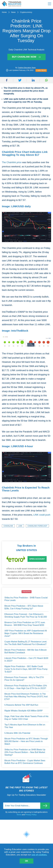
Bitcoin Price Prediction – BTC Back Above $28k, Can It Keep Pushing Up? (24, 607)
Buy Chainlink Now (27, 57)
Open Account (37, 559)
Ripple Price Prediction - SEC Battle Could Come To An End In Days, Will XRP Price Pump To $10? (26, 669)
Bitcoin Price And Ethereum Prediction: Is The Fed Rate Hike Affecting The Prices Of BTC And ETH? (26, 696)
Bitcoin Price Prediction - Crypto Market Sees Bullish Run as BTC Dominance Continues (25, 762)
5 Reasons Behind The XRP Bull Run (21, 705)
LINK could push (42, 515)
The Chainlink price (12, 162)
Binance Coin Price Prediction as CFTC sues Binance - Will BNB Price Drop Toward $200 (25, 624)
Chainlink (8, 526)
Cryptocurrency (26, 12)
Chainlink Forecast (37, 526)
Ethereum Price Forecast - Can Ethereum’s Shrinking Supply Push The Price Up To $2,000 (26, 615)
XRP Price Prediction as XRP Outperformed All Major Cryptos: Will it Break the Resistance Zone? (26, 633)
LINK (20, 526)
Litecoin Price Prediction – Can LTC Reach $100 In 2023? (26, 659)
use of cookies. (39, 855)
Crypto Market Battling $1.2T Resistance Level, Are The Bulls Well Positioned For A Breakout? (26, 643)
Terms (19, 815)
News (13, 12)
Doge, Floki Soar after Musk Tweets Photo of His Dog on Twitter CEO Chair (26, 718)
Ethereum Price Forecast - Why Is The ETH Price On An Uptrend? (24, 679)
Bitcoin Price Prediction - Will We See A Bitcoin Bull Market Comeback (26, 651)
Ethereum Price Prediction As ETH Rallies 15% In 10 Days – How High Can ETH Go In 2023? (26, 687)
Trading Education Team (27, 68)
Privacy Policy (31, 815)
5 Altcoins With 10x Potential (17, 733)
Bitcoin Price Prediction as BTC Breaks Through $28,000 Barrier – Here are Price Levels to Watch (26, 741)
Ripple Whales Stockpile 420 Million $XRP (24, 711)
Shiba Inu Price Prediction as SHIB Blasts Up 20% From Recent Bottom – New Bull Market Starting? (25, 752)
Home (4, 12)
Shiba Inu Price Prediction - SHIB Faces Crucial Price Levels (26, 599)
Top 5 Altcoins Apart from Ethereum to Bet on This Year (25, 726)
